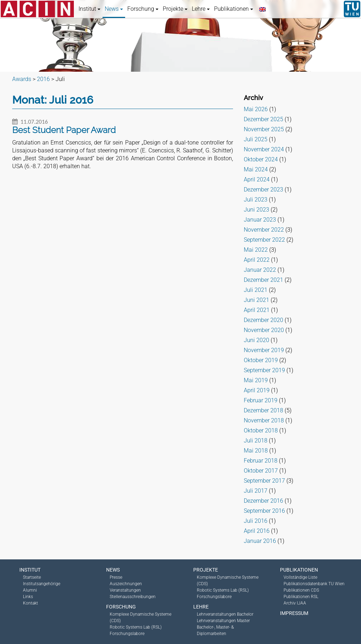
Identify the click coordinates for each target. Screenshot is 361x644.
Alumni (30, 590)
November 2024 (264, 149)
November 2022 (264, 230)
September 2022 (264, 240)
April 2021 (257, 310)
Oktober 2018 (261, 430)
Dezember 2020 (263, 320)
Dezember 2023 (263, 190)
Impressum (294, 613)
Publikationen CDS (301, 590)
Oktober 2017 (261, 471)
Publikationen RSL (301, 597)
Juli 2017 (256, 491)
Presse (116, 577)
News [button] (114, 9)
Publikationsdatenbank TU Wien (314, 584)
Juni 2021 (256, 300)
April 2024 (257, 179)
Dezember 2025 (263, 119)
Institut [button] (89, 9)
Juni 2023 (256, 210)
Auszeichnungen (126, 584)
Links (28, 597)
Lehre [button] (201, 9)
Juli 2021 (256, 290)
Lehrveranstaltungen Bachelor (225, 614)
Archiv (253, 98)
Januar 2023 (260, 220)
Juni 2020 (256, 340)
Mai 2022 (256, 250)
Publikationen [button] (234, 9)
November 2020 (264, 330)
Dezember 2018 (263, 410)
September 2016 (264, 511)
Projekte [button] (175, 9)
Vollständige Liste (300, 577)
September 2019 (264, 370)
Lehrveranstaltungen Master (223, 621)
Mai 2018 (256, 451)
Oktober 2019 (261, 360)
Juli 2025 (256, 139)
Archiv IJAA (295, 603)
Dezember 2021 (263, 280)
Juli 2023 (256, 200)
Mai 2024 (256, 169)
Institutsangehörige (42, 584)
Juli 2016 (256, 521)
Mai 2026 (256, 109)
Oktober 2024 (261, 159)
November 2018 (264, 420)
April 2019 (257, 390)
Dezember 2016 (263, 501)
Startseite (32, 577)
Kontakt (30, 603)
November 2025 (264, 129)
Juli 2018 (256, 441)
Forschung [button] (143, 9)
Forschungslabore (127, 634)
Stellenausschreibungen (133, 597)
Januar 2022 (260, 270)
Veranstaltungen (125, 590)
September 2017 (264, 481)
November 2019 (264, 350)
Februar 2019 (261, 400)
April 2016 (257, 531)
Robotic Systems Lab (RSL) (136, 627)
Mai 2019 (256, 380)
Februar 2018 (261, 461)
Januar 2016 (260, 541)
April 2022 (257, 260)
